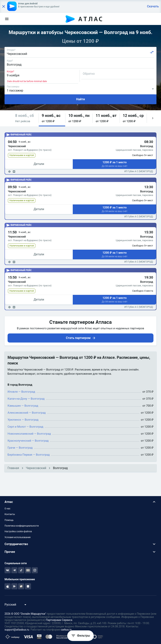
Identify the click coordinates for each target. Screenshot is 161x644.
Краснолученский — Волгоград (28, 441)
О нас (7, 509)
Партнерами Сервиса (59, 620)
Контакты (10, 514)
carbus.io (66, 630)
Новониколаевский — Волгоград (29, 434)
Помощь (9, 520)
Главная (13, 468)
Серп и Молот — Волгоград (25, 427)
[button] (25, 118)
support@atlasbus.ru (17, 630)
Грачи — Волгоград (20, 448)
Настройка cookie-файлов (18, 531)
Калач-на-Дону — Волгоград (26, 399)
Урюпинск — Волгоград (23, 420)
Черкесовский (36, 468)
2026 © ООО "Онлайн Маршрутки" (25, 614)
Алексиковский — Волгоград (27, 413)
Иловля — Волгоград (21, 392)
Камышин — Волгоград (23, 406)
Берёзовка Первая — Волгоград (29, 455)
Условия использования (18, 537)
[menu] (7, 19)
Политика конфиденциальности (22, 526)
